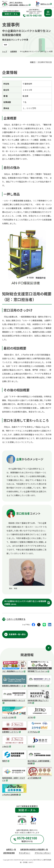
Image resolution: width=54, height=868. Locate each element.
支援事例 (14, 51)
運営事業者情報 (9, 853)
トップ (5, 51)
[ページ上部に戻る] (49, 648)
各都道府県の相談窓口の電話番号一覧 (34, 849)
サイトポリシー (25, 853)
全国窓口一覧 (11, 849)
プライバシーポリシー (43, 853)
